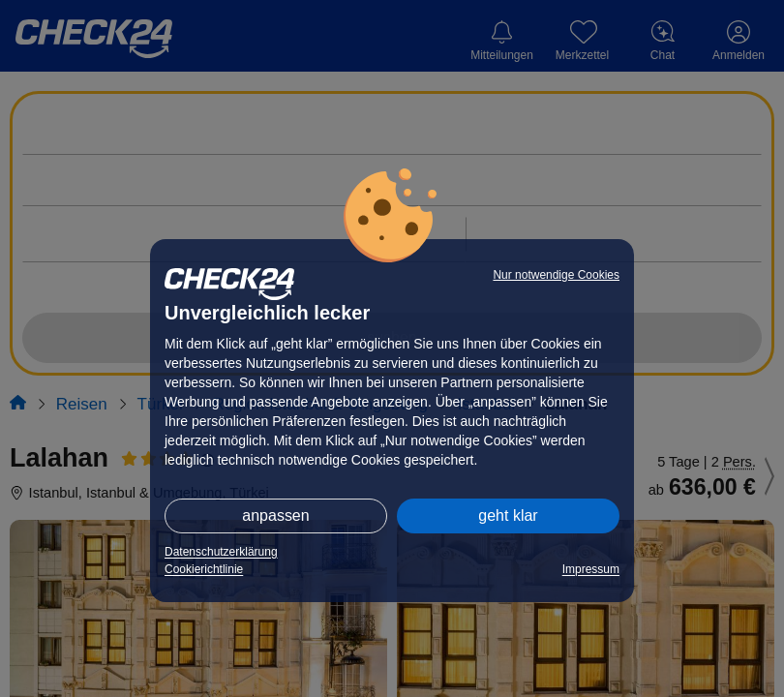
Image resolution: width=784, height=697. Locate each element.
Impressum (591, 569)
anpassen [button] (275, 515)
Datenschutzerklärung (221, 552)
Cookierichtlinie (204, 569)
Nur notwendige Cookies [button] (556, 275)
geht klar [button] (508, 515)
